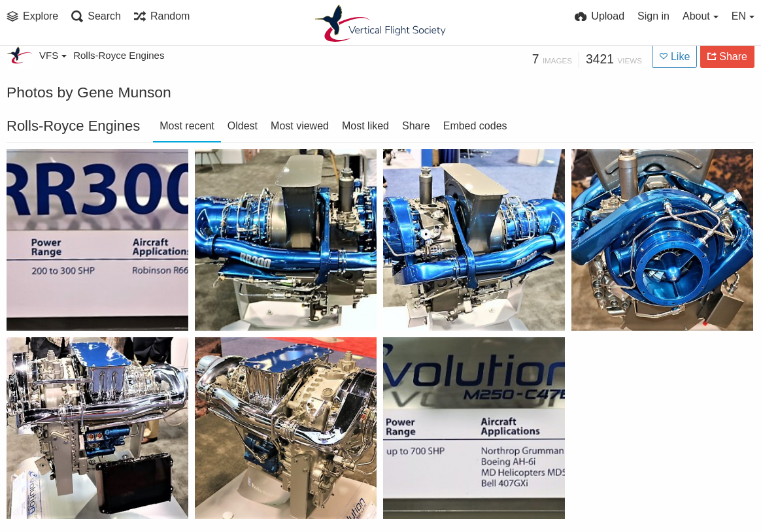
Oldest (243, 126)
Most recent (187, 126)
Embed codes (475, 126)
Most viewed (300, 126)
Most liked (365, 126)
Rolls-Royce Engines (119, 55)
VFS (53, 55)
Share (416, 126)
